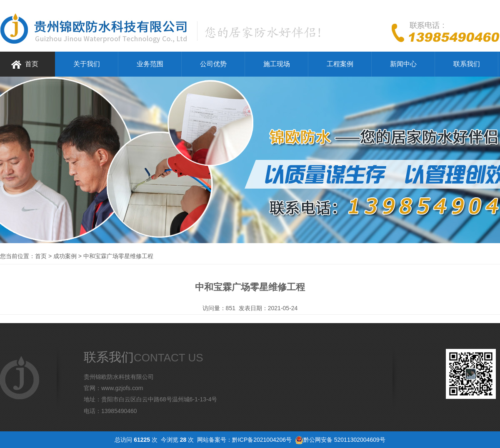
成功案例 (65, 256)
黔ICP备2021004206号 (262, 440)
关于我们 (87, 64)
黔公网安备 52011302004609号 (344, 440)
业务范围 (150, 64)
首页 (32, 64)
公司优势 (213, 64)
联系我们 (467, 64)
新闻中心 (403, 64)
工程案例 (340, 64)
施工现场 (277, 64)
